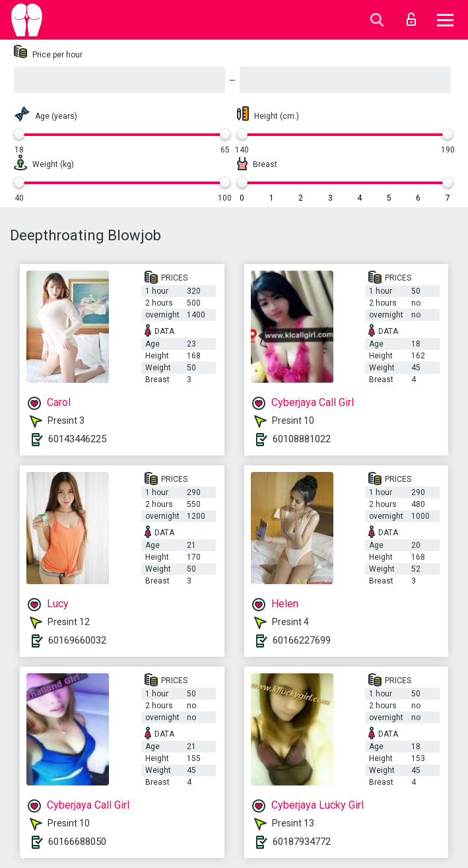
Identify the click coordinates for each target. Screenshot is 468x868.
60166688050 (77, 842)
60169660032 (77, 640)
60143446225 (77, 439)
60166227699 (302, 640)
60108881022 (302, 439)
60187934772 (302, 842)
